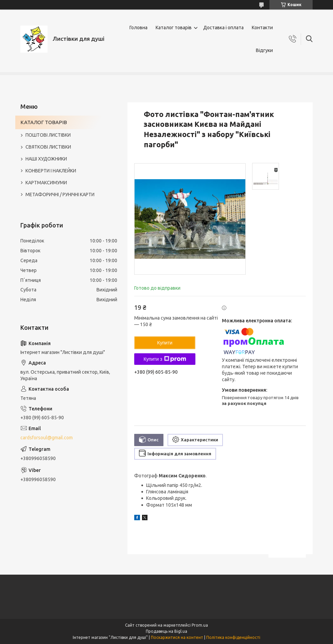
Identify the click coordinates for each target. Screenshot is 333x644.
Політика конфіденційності (233, 637)
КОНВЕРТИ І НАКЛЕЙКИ (51, 171)
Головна (138, 28)
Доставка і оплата (223, 28)
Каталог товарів (174, 28)
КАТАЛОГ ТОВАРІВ (44, 122)
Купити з (165, 359)
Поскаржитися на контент (177, 637)
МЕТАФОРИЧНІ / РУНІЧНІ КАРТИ (60, 194)
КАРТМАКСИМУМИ (46, 183)
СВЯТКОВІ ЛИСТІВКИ (48, 147)
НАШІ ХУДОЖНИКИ (46, 159)
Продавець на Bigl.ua (166, 631)
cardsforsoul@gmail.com (47, 438)
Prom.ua (200, 625)
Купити (165, 343)
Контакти (262, 28)
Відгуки (264, 50)
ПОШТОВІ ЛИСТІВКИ (48, 135)
